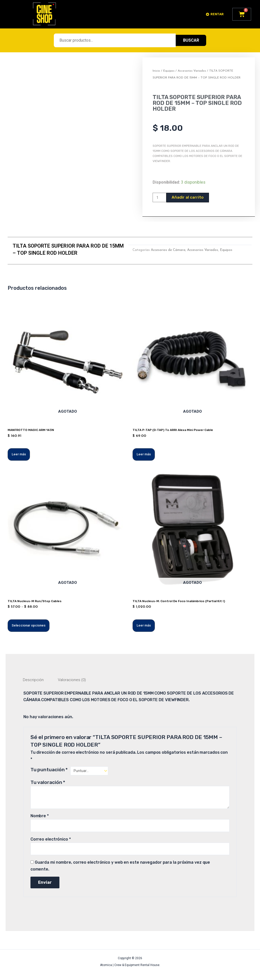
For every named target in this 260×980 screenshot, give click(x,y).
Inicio (156, 71)
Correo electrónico (51, 841)
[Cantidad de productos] (160, 198)
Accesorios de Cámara (168, 250)
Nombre (40, 817)
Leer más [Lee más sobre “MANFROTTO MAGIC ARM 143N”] (19, 455)
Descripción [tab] (34, 680)
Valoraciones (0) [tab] (74, 680)
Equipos (169, 71)
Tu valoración (48, 784)
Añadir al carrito (189, 197)
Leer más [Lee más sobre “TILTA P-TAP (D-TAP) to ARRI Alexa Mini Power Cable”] (144, 455)
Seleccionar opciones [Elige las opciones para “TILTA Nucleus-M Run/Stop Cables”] (29, 626)
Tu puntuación (49, 771)
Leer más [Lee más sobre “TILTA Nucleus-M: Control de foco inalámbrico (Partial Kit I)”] (144, 626)
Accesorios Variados (192, 71)
